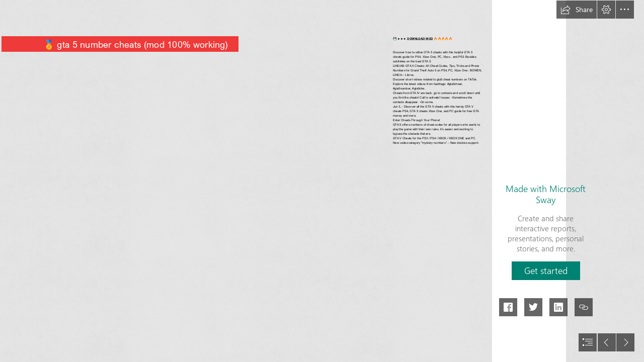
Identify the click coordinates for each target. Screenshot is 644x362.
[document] (322, 181)
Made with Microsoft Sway (546, 194)
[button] (577, 10)
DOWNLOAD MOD (420, 38)
